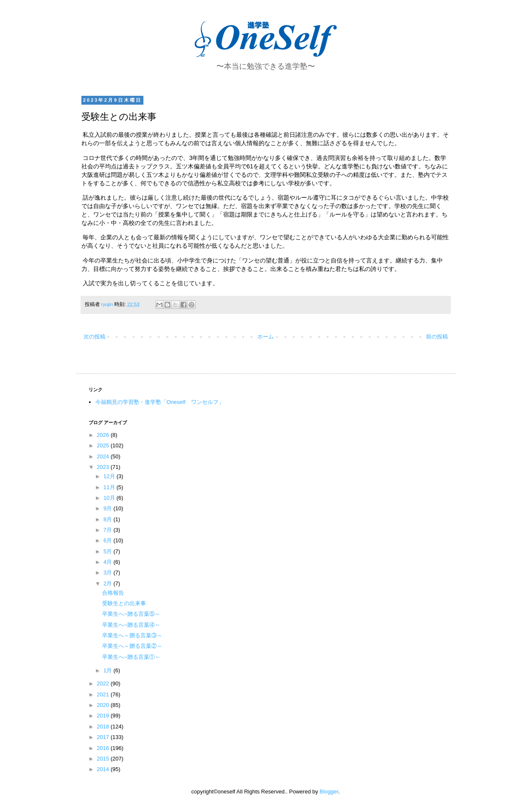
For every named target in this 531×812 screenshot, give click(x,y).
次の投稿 (94, 337)
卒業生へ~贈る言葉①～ (131, 657)
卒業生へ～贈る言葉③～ (132, 635)
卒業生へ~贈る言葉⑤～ (131, 614)
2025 (104, 445)
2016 (104, 748)
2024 (104, 456)
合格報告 (113, 593)
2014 (104, 769)
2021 (104, 694)
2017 (104, 737)
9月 (108, 508)
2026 (104, 435)
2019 (104, 716)
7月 (108, 530)
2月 (108, 583)
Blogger (329, 792)
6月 (108, 540)
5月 (108, 551)
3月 (108, 572)
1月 (108, 670)
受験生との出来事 (124, 603)
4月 (108, 562)
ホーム (265, 337)
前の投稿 (437, 337)
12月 (110, 476)
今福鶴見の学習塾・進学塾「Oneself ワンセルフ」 (160, 402)
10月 (110, 498)
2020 (104, 705)
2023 (104, 467)
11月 (110, 487)
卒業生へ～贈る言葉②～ (132, 646)
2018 (104, 727)
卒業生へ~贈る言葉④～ (131, 625)
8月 (108, 519)
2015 (104, 759)
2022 (104, 683)
